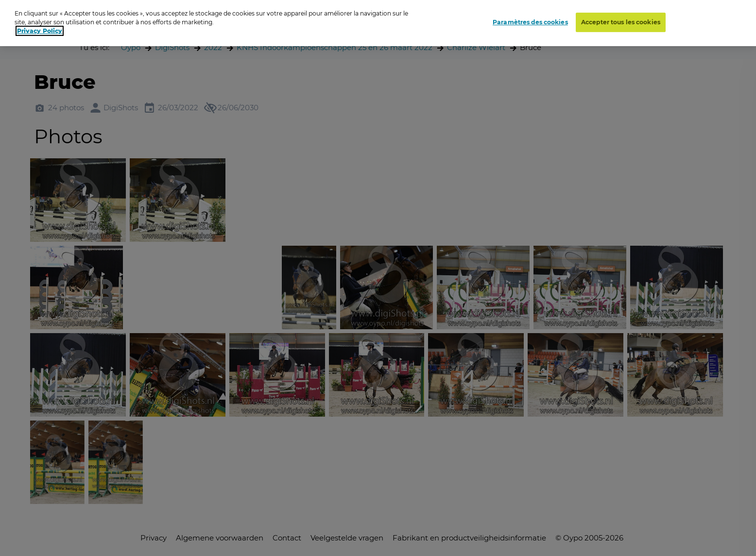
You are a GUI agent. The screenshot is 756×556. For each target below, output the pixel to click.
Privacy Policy (40, 31)
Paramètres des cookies (530, 22)
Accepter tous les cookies (621, 22)
